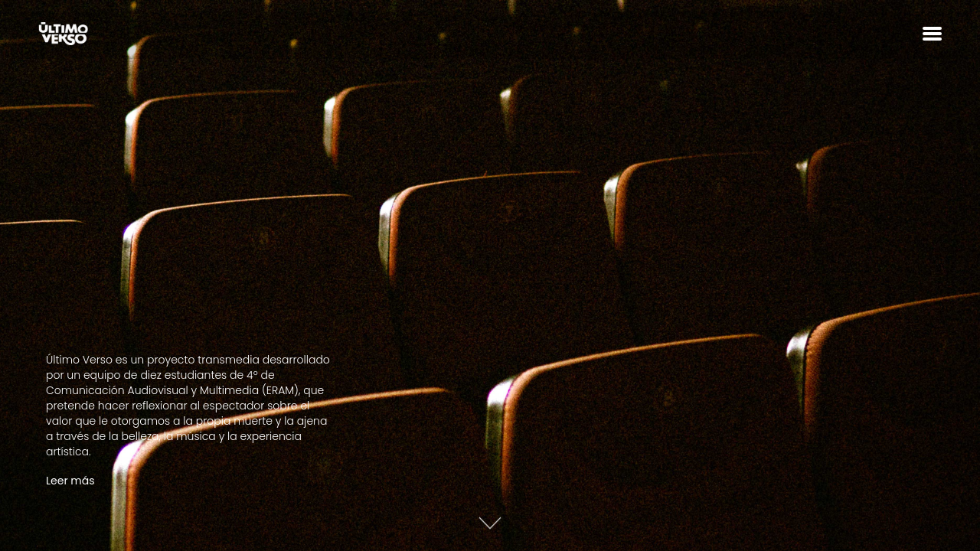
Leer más (70, 481)
